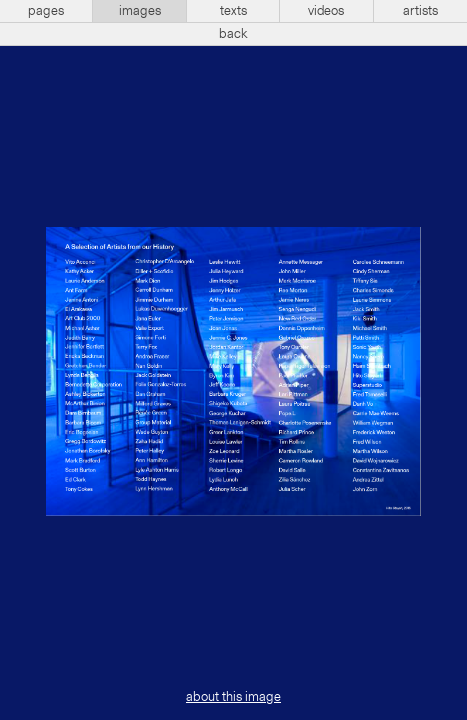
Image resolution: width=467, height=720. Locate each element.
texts (233, 11)
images (140, 11)
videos (326, 11)
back (233, 34)
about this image (233, 697)
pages (46, 11)
